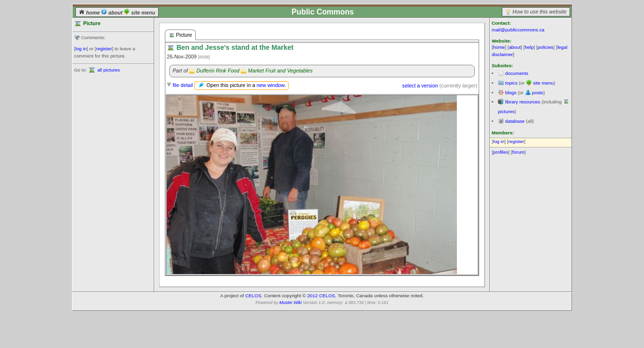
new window (271, 85)
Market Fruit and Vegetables (280, 71)
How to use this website (540, 12)
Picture (180, 35)
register (104, 49)
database (515, 121)
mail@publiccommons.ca (518, 30)
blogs (511, 93)
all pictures (109, 70)
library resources (523, 102)
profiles (501, 152)
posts (537, 93)
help (529, 47)
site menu (139, 13)
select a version (420, 86)
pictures (506, 111)
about (112, 13)
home (90, 13)
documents (517, 73)
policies (546, 47)
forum (519, 152)
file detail (183, 85)
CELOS (253, 296)
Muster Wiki (291, 303)
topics (512, 83)
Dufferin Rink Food (218, 71)
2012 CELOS (321, 296)
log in (81, 49)
